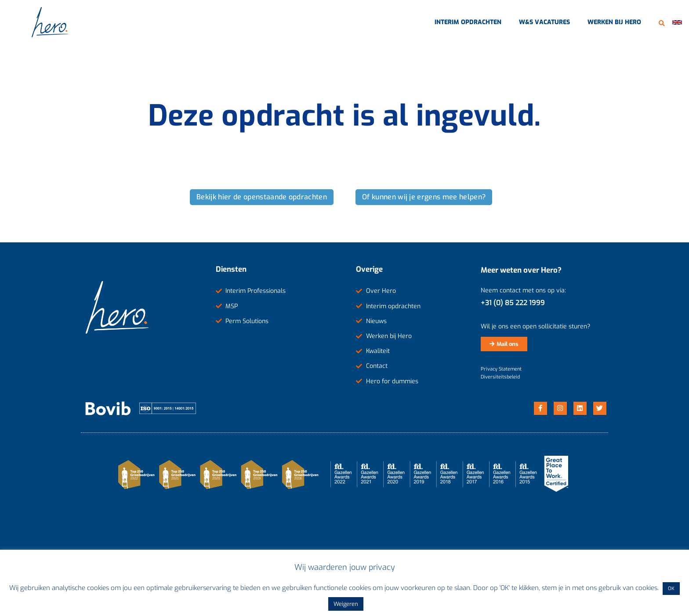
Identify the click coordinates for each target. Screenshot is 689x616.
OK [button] (671, 589)
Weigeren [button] (346, 604)
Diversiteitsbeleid (500, 377)
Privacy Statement (501, 369)
